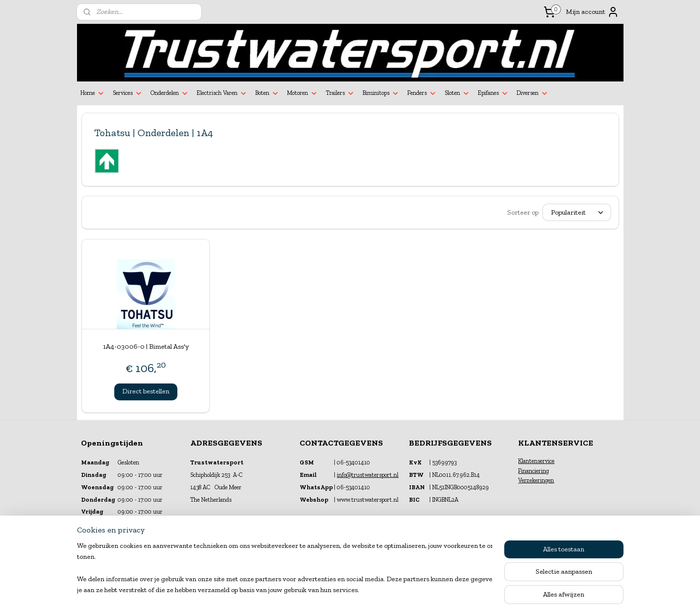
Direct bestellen (145, 391)
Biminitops (381, 93)
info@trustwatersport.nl (368, 475)
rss (341, 590)
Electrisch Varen (222, 93)
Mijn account (592, 12)
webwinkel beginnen (373, 590)
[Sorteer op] (577, 212)
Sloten (457, 93)
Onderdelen (170, 93)
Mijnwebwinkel (448, 590)
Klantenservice (536, 461)
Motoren (303, 93)
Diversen (533, 93)
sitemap (324, 590)
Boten (267, 93)
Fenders (422, 93)
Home (93, 93)
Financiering (534, 471)
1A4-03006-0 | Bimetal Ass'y (145, 346)
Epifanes (493, 93)
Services (128, 93)
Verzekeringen (536, 480)
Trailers (340, 93)
